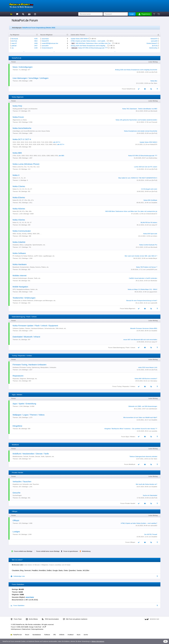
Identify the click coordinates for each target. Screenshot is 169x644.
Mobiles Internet (20, 276)
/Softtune (47, 635)
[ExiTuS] (14, 41)
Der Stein (154, 83)
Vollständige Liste (18, 576)
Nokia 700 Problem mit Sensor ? (147, 267)
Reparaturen (18, 376)
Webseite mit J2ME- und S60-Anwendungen (143, 406)
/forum (27, 635)
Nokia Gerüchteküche (22, 128)
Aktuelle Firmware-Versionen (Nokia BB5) (144, 328)
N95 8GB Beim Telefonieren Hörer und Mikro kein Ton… (94, 43)
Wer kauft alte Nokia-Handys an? (147, 484)
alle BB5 (61, 156)
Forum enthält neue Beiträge (23, 551)
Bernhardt (15, 39)
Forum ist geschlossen (71, 551)
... (24, 51)
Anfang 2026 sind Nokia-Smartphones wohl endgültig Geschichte (136, 70)
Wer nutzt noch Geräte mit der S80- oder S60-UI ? (141, 256)
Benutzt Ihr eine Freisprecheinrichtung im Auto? (142, 301)
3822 (36, 41)
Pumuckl (154, 122)
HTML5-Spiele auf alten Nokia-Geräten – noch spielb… (89, 41)
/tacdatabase (37, 635)
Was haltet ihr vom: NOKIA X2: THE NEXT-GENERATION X (138, 178)
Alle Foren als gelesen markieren (75, 619)
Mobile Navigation (20, 287)
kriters (155, 236)
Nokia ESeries (19, 197)
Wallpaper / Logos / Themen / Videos (29, 415)
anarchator (45, 39)
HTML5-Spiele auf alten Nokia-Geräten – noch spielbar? (139, 523)
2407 (36, 46)
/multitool (71, 635)
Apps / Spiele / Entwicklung (24, 404)
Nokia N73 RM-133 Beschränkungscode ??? (93, 48)
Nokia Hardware (20, 264)
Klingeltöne (17, 426)
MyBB (26, 627)
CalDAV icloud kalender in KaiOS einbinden (143, 278)
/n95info (62, 635)
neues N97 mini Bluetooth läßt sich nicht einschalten (140, 340)
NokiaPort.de (16, 635)
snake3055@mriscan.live (50, 43)
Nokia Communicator (22, 231)
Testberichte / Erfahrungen (24, 298)
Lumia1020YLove (152, 269)
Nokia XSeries (19, 220)
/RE (55, 635)
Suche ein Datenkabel (150, 495)
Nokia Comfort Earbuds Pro (148, 245)
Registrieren (144, 14)
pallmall (14, 46)
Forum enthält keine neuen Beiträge (48, 551)
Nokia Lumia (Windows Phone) (26, 164)
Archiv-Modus (32, 619)
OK (166, 641)
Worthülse (154, 281)
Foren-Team (16, 619)
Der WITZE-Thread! (151, 534)
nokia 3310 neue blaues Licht (148, 367)
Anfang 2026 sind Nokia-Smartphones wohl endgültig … (89, 46)
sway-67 (14, 43)
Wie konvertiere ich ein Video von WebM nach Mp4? (140, 417)
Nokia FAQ (17, 106)
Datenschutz (26, 629)
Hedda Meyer (153, 258)
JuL (13, 48)
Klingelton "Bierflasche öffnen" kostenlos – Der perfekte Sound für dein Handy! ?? (131, 429)
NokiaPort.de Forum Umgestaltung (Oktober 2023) (39, 28)
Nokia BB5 (17, 153)
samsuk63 (45, 46)
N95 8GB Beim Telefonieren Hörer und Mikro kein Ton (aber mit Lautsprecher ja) (131, 211)
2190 (36, 48)
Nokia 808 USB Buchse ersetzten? (146, 379)
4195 (36, 39)
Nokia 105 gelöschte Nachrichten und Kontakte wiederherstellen (136, 120)
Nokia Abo (154, 81)
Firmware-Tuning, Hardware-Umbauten (30, 365)
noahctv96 (154, 303)
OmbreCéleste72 (47, 48)
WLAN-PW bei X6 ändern (149, 222)
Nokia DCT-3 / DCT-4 (22, 139)
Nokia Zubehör (19, 242)
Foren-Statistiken (18, 606)
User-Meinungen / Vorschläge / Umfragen (31, 78)
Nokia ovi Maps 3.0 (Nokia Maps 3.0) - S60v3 (143, 289)
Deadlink (154, 203)
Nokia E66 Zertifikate (150, 200)
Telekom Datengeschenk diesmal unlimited (143, 456)
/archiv (86, 635)
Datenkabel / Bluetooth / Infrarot (26, 337)
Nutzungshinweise (37, 629)
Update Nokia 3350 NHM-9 (80, 39)
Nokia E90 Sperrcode (150, 234)
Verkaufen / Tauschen (22, 482)
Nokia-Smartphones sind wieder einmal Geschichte (141, 131)
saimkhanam (153, 409)
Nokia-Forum (18, 117)
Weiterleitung (86, 551)
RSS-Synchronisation (50, 619)
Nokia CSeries (19, 186)
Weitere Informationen (98, 641)
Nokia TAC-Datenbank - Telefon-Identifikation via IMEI (140, 109)
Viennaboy (154, 381)
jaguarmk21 (153, 292)
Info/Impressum (16, 629)
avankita (154, 431)
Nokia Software (19, 253)
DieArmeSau (153, 48)
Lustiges (16, 532)
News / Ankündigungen (23, 67)
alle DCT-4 (61, 144)
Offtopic (16, 520)
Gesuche (17, 493)
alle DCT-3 (57, 142)
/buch (79, 635)
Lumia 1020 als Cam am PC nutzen (146, 167)
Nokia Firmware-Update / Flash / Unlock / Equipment (35, 326)
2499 (36, 43)
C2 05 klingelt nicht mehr (149, 189)
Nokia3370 (45, 41)
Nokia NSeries (19, 209)
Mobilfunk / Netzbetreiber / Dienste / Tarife (31, 454)
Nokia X (16, 175)
